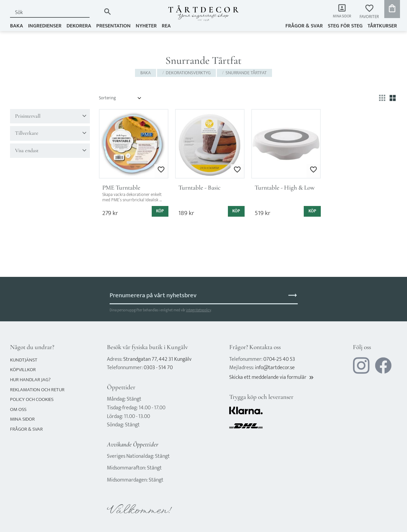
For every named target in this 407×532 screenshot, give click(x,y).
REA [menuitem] (166, 26)
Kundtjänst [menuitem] (24, 360)
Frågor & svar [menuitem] (304, 26)
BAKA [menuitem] (17, 26)
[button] (369, 12)
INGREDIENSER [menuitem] (45, 26)
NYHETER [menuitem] (146, 26)
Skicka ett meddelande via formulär (272, 377)
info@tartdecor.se (275, 368)
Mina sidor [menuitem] (340, 17)
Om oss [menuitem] (18, 409)
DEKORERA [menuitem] (79, 26)
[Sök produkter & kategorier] (55, 13)
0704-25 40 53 (279, 359)
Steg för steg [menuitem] (345, 26)
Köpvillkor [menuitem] (23, 370)
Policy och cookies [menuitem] (32, 399)
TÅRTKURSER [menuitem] (382, 26)
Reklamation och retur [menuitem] (37, 390)
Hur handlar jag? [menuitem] (30, 380)
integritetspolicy (198, 310)
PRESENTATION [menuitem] (113, 26)
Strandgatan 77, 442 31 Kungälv (157, 359)
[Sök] (107, 12)
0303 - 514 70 (158, 368)
